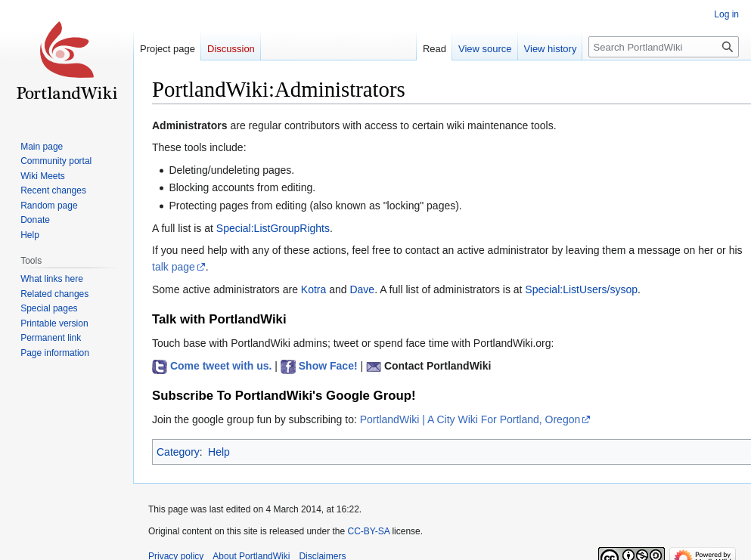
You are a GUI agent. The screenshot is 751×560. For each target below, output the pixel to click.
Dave (362, 289)
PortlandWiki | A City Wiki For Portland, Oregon (470, 419)
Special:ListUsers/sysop (581, 289)
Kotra (313, 289)
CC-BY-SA (368, 531)
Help (219, 452)
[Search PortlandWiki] (664, 47)
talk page (174, 267)
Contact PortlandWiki (438, 366)
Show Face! (328, 366)
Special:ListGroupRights (273, 228)
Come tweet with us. (221, 366)
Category (178, 452)
